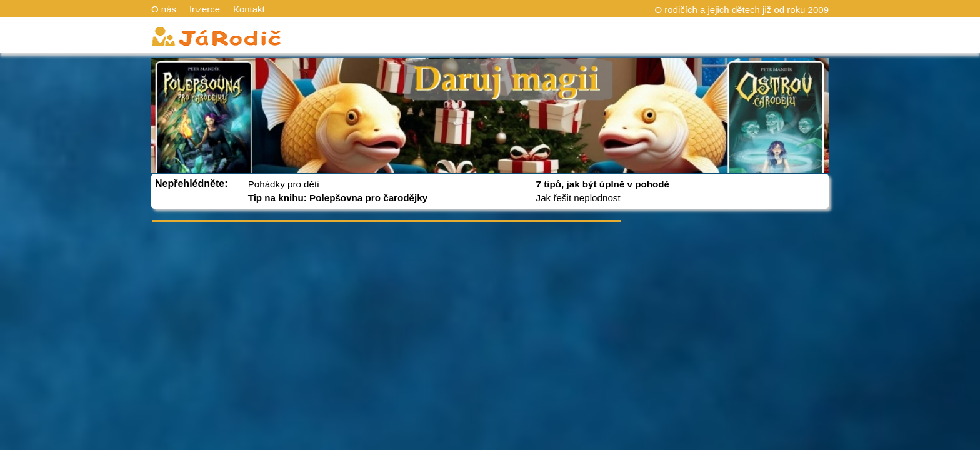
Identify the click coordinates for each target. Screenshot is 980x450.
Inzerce (205, 9)
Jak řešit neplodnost (578, 198)
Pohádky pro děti (284, 184)
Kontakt (249, 9)
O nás (164, 9)
